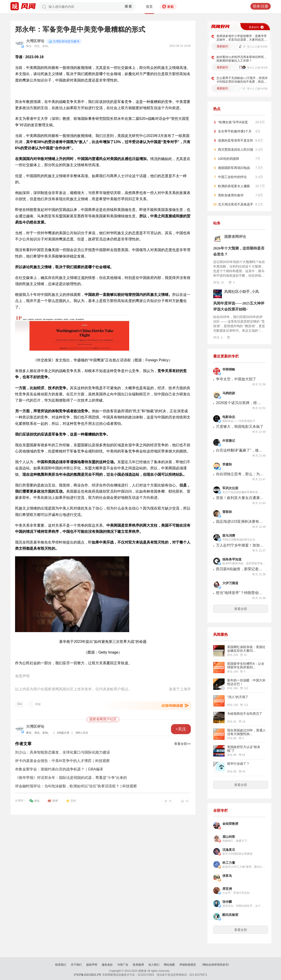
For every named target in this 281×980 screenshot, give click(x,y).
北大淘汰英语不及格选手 (236, 204)
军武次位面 (230, 488)
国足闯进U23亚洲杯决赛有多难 (240, 522)
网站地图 (169, 965)
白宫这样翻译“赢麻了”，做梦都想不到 (240, 450)
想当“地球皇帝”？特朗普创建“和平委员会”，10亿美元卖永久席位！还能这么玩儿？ (240, 593)
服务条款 (107, 965)
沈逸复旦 (229, 850)
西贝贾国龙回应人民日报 (236, 150)
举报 (38, 704)
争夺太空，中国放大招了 (236, 379)
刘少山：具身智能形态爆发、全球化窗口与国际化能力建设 (63, 752)
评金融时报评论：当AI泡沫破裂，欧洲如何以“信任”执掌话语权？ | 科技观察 (76, 786)
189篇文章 (63, 733)
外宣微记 (229, 441)
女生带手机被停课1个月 (235, 131)
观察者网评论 (235, 237)
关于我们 (76, 965)
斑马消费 (229, 536)
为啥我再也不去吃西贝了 (245, 714)
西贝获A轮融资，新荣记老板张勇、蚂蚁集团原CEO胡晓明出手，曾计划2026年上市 (240, 569)
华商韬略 (229, 369)
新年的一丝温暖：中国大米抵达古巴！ (246, 682)
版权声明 (92, 965)
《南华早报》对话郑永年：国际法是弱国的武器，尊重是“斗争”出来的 (71, 778)
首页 (149, 7)
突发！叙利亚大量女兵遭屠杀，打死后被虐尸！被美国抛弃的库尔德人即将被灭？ (240, 498)
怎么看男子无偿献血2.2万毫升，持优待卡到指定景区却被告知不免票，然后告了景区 (242, 80)
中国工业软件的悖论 (232, 177)
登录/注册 (260, 6)
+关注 (181, 729)
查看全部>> (182, 744)
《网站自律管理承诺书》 (215, 965)
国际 (20, 704)
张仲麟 (227, 902)
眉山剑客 (229, 837)
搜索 (128, 6)
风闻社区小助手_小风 (242, 292)
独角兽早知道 (232, 559)
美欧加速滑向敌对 (231, 195)
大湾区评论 (35, 41)
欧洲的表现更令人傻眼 (234, 186)
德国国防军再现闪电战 (234, 168)
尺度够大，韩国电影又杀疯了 (240, 427)
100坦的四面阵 (229, 159)
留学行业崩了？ (238, 764)
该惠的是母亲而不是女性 (236, 140)
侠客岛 (227, 876)
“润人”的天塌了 (238, 697)
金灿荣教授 (230, 824)
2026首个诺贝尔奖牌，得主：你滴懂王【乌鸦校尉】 (240, 403)
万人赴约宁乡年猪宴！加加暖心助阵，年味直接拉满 (240, 545)
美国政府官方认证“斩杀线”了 (244, 749)
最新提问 (222, 46)
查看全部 (241, 609)
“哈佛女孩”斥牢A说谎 (233, 122)
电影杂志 (229, 417)
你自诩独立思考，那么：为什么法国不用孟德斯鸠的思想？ (240, 474)
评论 (219, 282)
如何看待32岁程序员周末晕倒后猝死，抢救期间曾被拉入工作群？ (242, 59)
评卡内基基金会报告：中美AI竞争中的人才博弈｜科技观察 (62, 761)
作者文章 (23, 744)
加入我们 (154, 965)
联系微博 (138, 965)
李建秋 (227, 464)
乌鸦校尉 (229, 393)
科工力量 (229, 863)
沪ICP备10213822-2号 (87, 975)
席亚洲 (227, 889)
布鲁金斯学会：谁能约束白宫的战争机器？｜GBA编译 (59, 769)
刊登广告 (123, 965)
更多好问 (254, 27)
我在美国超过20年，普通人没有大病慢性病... (247, 732)
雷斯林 (227, 512)
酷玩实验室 (230, 915)
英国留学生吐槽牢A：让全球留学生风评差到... (246, 665)
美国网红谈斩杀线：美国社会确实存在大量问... (246, 649)
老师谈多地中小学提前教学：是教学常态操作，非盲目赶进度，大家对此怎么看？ (242, 38)
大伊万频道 (230, 583)
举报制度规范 (188, 965)
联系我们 (61, 965)
